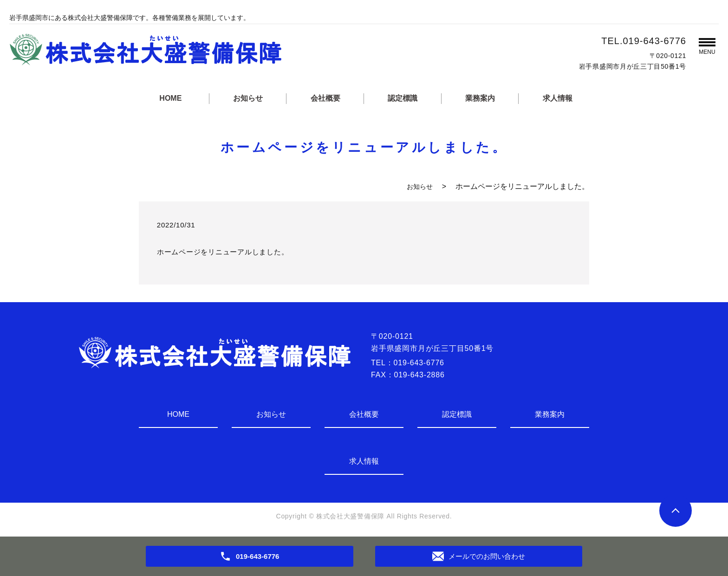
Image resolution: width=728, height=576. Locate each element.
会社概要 (325, 98)
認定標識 (403, 98)
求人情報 (558, 98)
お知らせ (248, 98)
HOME (170, 98)
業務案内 (480, 98)
